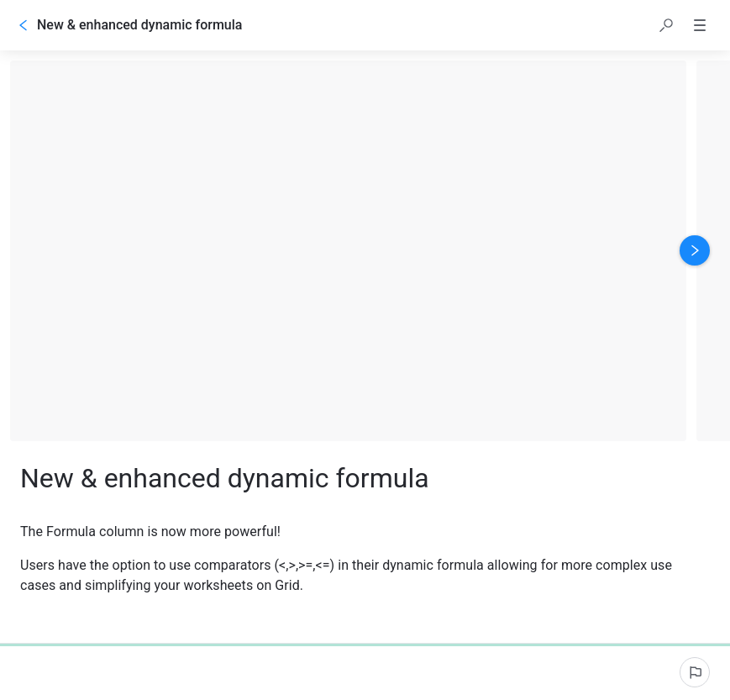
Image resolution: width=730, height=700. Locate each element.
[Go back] (24, 25)
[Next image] (695, 250)
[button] (666, 25)
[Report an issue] (695, 672)
